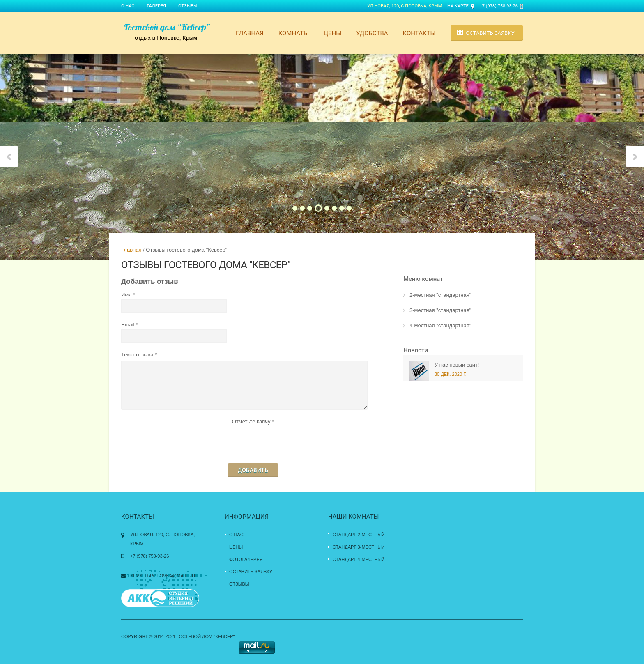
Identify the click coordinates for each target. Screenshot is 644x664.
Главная (250, 33)
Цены (332, 33)
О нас (128, 6)
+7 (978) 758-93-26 (499, 6)
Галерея (157, 6)
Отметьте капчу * (253, 422)
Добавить (253, 470)
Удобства (372, 33)
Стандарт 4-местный (359, 559)
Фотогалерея (246, 559)
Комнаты (294, 33)
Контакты (419, 33)
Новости (416, 350)
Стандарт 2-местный (359, 535)
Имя (126, 295)
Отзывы (188, 6)
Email (128, 325)
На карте (458, 6)
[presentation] (253, 442)
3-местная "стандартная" (440, 310)
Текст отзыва (137, 355)
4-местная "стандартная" (440, 325)
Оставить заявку (491, 33)
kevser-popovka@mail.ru (163, 576)
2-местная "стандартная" (440, 295)
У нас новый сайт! (457, 365)
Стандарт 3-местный (359, 547)
